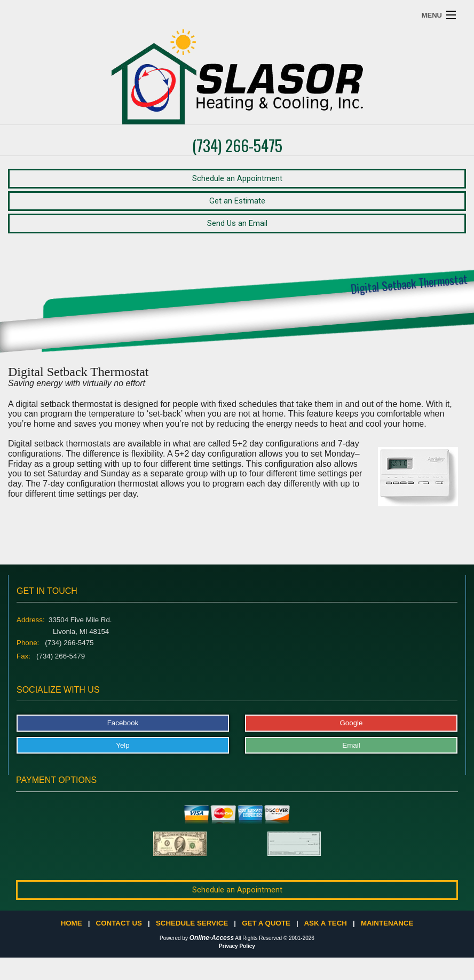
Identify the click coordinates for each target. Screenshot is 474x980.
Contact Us (119, 923)
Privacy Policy (237, 946)
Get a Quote (266, 923)
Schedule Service (192, 923)
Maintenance (387, 923)
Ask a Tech (325, 923)
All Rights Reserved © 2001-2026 (275, 938)
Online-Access (212, 938)
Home (72, 923)
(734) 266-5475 (237, 145)
